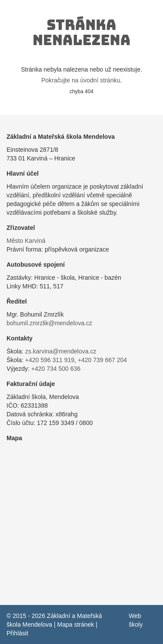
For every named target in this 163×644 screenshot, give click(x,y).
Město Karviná (26, 241)
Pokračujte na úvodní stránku (81, 80)
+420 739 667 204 (102, 360)
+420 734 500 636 (56, 369)
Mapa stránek (75, 624)
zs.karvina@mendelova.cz (61, 351)
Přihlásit (17, 633)
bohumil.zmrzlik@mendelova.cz (49, 323)
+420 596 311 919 (50, 360)
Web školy (136, 620)
